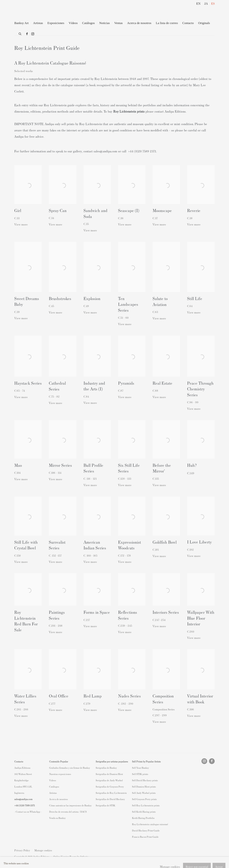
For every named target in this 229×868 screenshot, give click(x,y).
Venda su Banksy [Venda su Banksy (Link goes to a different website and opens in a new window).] (57, 818)
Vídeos (73, 23)
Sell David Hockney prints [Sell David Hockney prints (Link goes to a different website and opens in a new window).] (145, 780)
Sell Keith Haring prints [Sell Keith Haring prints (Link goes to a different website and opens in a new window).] (144, 812)
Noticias (105, 23)
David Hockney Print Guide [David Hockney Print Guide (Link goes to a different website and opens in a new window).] (146, 830)
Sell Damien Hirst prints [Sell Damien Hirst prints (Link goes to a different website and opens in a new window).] (144, 787)
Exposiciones (56, 23)
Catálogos (88, 23)
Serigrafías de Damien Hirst (109, 774)
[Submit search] (20, 33)
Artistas (38, 23)
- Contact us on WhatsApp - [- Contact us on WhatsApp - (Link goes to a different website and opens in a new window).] (28, 812)
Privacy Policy (22, 850)
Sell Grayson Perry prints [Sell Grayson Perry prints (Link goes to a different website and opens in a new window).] (144, 799)
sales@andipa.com (105, 151)
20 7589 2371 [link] (28, 805)
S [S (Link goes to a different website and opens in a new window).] (133, 768)
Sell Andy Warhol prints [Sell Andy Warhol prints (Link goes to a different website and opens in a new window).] (144, 793)
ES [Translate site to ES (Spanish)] (213, 3)
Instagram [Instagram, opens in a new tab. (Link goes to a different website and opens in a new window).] (33, 34)
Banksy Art (21, 23)
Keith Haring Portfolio (143, 818)
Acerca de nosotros (139, 23)
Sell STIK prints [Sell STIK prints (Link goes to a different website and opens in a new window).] (140, 774)
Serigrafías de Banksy (106, 768)
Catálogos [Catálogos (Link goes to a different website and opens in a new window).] (54, 787)
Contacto (188, 23)
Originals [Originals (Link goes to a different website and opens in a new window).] (204, 23)
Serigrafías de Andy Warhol (109, 780)
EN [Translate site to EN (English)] (198, 3)
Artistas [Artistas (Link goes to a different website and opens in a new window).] (53, 793)
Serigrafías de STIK (105, 805)
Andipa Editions (27, 10)
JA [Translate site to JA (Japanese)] (206, 3)
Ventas (119, 23)
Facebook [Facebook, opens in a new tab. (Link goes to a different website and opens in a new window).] (27, 34)
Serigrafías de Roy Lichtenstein (111, 793)
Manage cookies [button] (43, 850)
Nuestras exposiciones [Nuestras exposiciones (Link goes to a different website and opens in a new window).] (60, 774)
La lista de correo (167, 23)
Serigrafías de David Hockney (110, 799)
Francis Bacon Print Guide (145, 837)
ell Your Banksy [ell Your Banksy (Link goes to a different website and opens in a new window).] (141, 768)
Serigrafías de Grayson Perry (110, 787)
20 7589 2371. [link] (148, 151)
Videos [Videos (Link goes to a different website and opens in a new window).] (53, 780)
